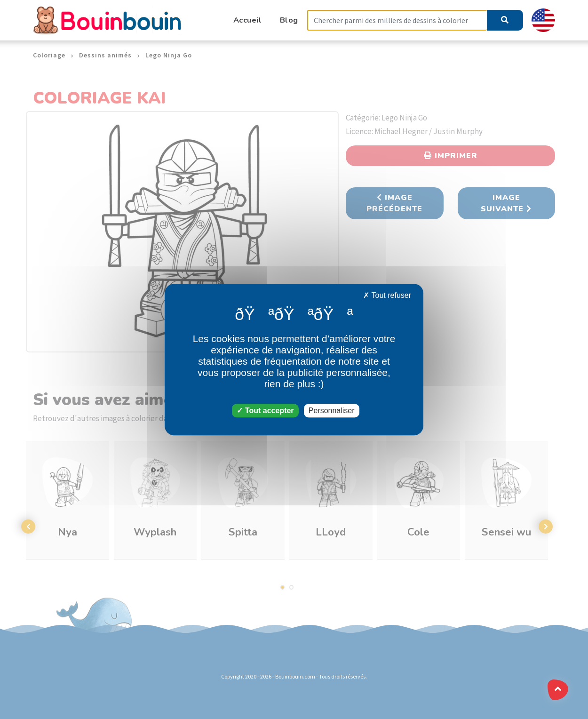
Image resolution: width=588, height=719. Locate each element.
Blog (289, 20)
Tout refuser (387, 295)
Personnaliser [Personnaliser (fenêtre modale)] (332, 411)
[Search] (397, 20)
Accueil (248, 20)
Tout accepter (265, 411)
